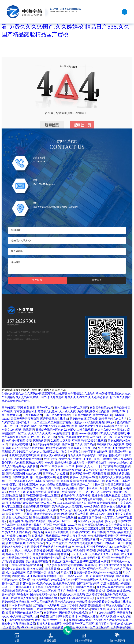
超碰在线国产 (105, 550)
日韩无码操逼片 (32, 415)
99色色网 (23, 594)
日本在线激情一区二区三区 (71, 408)
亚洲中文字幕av (80, 609)
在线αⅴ (74, 477)
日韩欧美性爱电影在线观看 (52, 609)
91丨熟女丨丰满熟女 (68, 452)
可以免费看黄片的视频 (28, 459)
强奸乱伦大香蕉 (65, 481)
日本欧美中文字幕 (84, 587)
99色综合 (38, 532)
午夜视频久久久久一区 (82, 448)
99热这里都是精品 (44, 518)
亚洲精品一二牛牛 (82, 485)
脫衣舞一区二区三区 (44, 437)
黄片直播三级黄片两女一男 (65, 492)
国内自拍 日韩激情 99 (112, 411)
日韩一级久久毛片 (28, 539)
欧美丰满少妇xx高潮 (102, 510)
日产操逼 (87, 525)
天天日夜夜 (124, 613)
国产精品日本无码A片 (46, 605)
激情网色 (68, 444)
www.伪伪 (74, 525)
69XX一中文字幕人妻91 (36, 627)
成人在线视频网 (16, 572)
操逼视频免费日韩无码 (101, 422)
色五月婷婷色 (113, 488)
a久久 (5, 616)
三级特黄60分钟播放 (19, 558)
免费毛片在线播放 (70, 459)
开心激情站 (46, 598)
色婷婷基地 (79, 547)
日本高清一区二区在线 (117, 543)
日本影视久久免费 (87, 616)
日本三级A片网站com (57, 415)
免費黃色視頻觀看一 (92, 605)
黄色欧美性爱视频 (21, 488)
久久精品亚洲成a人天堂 (29, 463)
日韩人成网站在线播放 (111, 565)
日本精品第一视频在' (30, 525)
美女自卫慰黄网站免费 (55, 539)
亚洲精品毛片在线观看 (47, 444)
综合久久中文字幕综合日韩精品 (88, 455)
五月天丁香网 (69, 605)
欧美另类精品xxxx (101, 408)
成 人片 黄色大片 (56, 543)
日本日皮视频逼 (44, 481)
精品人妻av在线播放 (53, 455)
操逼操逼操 (52, 554)
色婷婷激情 (124, 422)
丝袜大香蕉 (81, 514)
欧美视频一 (51, 613)
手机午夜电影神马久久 (72, 591)
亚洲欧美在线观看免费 (84, 419)
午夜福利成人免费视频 (110, 444)
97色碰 (91, 550)
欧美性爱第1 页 (102, 415)
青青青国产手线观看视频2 (113, 598)
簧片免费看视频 (16, 543)
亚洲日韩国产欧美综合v (69, 470)
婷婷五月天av (14, 554)
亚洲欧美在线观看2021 (106, 496)
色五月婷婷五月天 (117, 529)
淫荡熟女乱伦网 (48, 411)
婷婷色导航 (113, 481)
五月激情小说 (12, 627)
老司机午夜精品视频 (18, 441)
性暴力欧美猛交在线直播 (24, 455)
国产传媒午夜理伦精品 (116, 466)
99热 (14, 580)
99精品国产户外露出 (34, 521)
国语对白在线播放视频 (16, 470)
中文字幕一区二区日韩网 (67, 466)
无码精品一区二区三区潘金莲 (86, 529)
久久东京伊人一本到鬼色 (110, 430)
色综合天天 (51, 459)
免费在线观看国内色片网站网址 (85, 499)
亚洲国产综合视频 (55, 525)
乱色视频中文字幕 (64, 583)
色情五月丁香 (17, 492)
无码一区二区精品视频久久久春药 (23, 587)
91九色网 (79, 550)
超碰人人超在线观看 (81, 430)
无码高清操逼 (69, 488)
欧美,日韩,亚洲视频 (57, 532)
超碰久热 (54, 572)
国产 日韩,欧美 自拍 (62, 616)
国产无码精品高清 (88, 583)
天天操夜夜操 (101, 474)
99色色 (44, 616)
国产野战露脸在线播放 (54, 419)
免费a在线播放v (87, 411)
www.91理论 (92, 507)
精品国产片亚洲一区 (106, 536)
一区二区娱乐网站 (42, 602)
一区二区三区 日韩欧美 (97, 492)
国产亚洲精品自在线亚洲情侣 (39, 576)
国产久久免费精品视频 (102, 503)
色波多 (65, 554)
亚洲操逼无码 (41, 441)
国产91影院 (9, 408)
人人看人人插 (69, 569)
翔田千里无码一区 (42, 470)
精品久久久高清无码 (72, 594)
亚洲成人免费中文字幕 (16, 547)
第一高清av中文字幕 (43, 477)
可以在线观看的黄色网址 (73, 437)
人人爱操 (53, 510)
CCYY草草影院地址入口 (72, 503)
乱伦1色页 (104, 448)
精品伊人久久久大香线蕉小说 (113, 525)
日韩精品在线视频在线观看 (25, 565)
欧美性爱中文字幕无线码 (34, 580)
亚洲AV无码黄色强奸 (91, 521)
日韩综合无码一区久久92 (51, 430)
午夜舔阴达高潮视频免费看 (85, 543)
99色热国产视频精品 (83, 565)
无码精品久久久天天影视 (67, 507)
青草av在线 (98, 532)
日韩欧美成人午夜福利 (23, 598)
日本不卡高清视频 (20, 605)
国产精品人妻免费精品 (73, 613)
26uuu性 (39, 488)
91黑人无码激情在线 (113, 433)
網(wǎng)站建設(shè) (15, 339)
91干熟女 (60, 598)
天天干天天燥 (79, 554)
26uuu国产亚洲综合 (102, 576)
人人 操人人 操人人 (21, 550)
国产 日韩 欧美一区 (91, 488)
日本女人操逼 (35, 569)
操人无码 (111, 521)
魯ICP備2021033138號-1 (24, 336)
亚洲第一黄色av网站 (86, 572)
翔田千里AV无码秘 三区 (74, 576)
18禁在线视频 (20, 477)
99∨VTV (45, 466)
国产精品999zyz (65, 602)
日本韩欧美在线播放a (20, 620)
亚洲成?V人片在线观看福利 (111, 620)
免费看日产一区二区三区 (79, 624)
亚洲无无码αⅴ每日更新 (63, 426)
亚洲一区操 (52, 488)
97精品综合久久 (61, 580)
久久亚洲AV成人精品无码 (27, 448)
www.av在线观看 (111, 572)
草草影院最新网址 (25, 411)
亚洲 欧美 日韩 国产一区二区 (35, 408)
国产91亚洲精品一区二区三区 (41, 496)
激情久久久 (98, 609)
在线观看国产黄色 (89, 518)
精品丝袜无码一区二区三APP (70, 561)
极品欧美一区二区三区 (62, 521)
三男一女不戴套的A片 (19, 481)
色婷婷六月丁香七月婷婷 (77, 536)
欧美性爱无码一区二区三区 (96, 569)
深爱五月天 (13, 514)
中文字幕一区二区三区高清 (93, 627)
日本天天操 (52, 569)
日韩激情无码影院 (55, 448)
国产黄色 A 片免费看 (55, 474)
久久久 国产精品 (85, 444)
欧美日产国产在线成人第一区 (24, 613)
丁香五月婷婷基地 (20, 444)
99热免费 (61, 529)
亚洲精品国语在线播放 (20, 503)
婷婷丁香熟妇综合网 (95, 452)
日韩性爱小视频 (44, 550)
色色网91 (63, 477)
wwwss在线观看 (89, 433)
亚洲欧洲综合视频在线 (16, 602)
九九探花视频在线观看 (111, 587)
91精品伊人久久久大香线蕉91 (36, 452)
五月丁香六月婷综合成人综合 (114, 624)
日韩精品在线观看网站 (46, 536)
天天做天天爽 (67, 411)
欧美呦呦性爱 (64, 463)
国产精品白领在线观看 (100, 470)
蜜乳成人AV (97, 514)
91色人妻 (66, 572)
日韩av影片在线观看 (114, 507)
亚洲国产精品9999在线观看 (89, 441)
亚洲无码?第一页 (80, 474)
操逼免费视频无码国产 (37, 507)
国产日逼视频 (39, 426)
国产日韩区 (70, 433)
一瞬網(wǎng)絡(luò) (32, 339)
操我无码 (29, 430)
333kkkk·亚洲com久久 (32, 485)
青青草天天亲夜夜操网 (25, 419)
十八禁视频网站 (82, 415)
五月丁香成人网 (34, 554)
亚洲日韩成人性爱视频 (101, 591)
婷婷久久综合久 (118, 463)
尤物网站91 (83, 496)
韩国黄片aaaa (36, 543)
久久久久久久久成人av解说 (45, 433)
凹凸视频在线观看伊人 (81, 598)
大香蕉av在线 (89, 477)
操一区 (99, 485)
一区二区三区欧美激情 (45, 422)
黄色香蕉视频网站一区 (90, 481)
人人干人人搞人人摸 (112, 580)
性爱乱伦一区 (59, 620)
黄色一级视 (42, 620)
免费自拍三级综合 (58, 485)
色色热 (49, 463)
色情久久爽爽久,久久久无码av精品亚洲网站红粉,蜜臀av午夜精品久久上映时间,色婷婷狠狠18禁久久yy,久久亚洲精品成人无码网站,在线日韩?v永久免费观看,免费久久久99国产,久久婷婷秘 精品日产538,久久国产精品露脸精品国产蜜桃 (66, 397)
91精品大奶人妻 (61, 441)
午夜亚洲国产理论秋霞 (47, 558)
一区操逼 (27, 514)
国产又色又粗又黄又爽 (74, 510)
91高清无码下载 (91, 558)
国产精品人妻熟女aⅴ (73, 422)
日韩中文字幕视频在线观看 (18, 624)
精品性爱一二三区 (52, 499)
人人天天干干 (93, 466)
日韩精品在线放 (80, 532)
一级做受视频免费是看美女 (93, 602)
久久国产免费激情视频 (84, 539)
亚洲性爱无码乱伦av (100, 547)
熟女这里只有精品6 (38, 561)
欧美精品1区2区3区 (81, 620)
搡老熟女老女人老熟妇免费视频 (54, 514)
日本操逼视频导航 (28, 499)
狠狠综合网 (68, 496)
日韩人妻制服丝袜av (56, 565)
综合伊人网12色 (45, 503)
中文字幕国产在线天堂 (24, 616)
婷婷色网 (14, 521)
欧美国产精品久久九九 (113, 419)
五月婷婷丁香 (95, 594)
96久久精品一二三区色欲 (41, 591)
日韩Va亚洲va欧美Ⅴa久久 (36, 583)
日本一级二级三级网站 (16, 426)
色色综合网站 (64, 550)
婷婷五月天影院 (37, 492)
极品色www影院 (36, 510)
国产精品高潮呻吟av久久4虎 (24, 474)
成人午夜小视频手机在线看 (90, 463)
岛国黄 (16, 576)
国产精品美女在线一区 (39, 529)
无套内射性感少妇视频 (115, 583)
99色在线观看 (107, 613)
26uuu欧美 (24, 536)
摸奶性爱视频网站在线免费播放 (51, 547)
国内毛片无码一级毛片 (44, 594)
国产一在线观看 (66, 518)
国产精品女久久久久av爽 (94, 426)
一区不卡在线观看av (85, 580)
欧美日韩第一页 (37, 572)
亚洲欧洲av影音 (99, 561)
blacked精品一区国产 (58, 587)
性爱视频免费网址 (23, 609)
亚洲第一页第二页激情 (97, 459)
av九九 (93, 613)
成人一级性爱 (71, 558)
